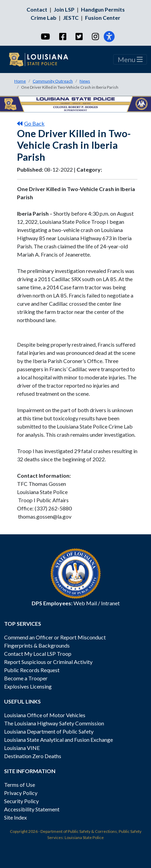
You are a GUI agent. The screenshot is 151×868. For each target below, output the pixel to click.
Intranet (110, 603)
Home (20, 81)
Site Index (15, 817)
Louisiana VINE (22, 748)
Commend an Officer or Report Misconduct (55, 637)
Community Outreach (53, 81)
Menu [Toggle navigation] (130, 59)
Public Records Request (32, 670)
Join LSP (64, 9)
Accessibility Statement (32, 809)
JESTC (71, 18)
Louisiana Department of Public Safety (49, 731)
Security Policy (21, 801)
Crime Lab (44, 18)
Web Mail (85, 603)
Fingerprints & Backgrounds (37, 645)
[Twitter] (79, 37)
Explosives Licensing (28, 686)
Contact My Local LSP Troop (38, 654)
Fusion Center (103, 18)
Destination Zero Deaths (33, 756)
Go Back (31, 123)
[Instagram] (95, 37)
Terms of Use (20, 785)
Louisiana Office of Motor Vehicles (45, 715)
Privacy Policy (21, 793)
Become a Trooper (26, 678)
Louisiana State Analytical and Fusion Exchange (58, 740)
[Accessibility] (109, 37)
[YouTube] (45, 37)
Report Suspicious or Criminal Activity (48, 662)
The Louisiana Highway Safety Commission (54, 723)
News (85, 81)
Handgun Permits (103, 9)
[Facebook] (62, 37)
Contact (37, 9)
